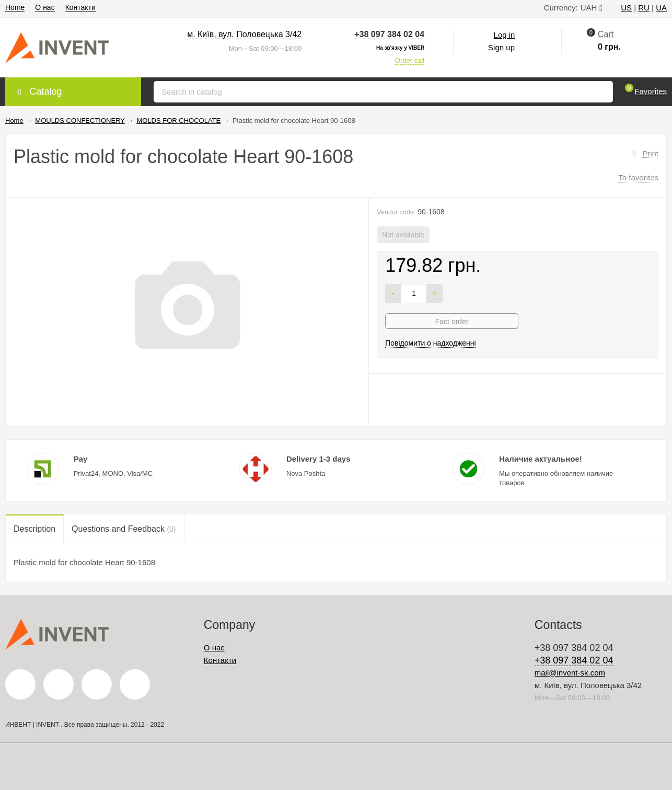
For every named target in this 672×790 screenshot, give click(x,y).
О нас (45, 7)
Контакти (80, 7)
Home (15, 7)
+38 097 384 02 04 (389, 34)
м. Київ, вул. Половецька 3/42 (244, 34)
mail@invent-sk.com (570, 673)
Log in (505, 35)
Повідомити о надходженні (431, 343)
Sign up (501, 47)
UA (661, 8)
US (626, 8)
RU (644, 8)
